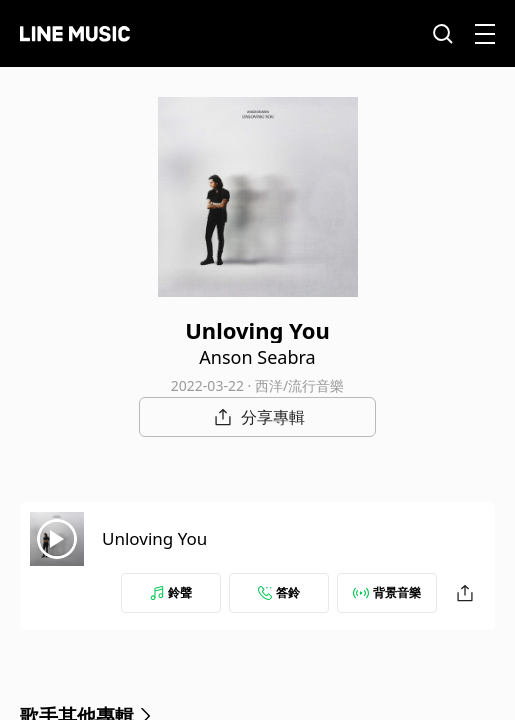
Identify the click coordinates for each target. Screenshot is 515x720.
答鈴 (279, 592)
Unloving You (154, 538)
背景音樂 (387, 592)
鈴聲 (171, 592)
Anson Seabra (257, 357)
